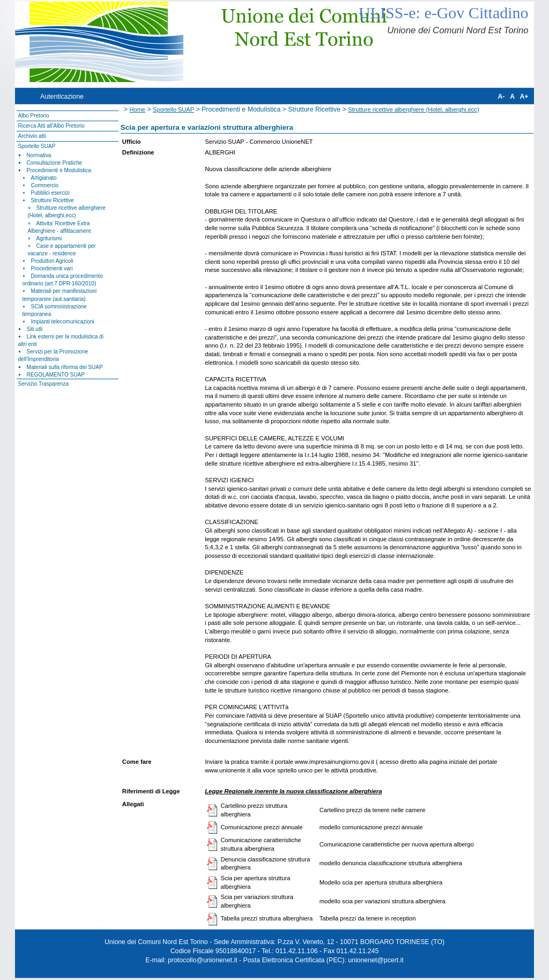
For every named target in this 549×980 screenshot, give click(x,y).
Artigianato (44, 178)
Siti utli (35, 329)
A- (501, 97)
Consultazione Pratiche (55, 163)
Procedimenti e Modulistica (59, 170)
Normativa (39, 155)
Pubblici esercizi (50, 193)
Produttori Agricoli (52, 261)
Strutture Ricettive (53, 200)
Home (137, 109)
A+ (524, 97)
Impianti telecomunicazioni (63, 322)
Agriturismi (49, 238)
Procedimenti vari (52, 268)
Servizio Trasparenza (43, 384)
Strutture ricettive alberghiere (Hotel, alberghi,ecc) (413, 109)
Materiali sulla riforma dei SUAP (65, 367)
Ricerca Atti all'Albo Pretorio (51, 126)
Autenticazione (62, 97)
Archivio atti (32, 136)
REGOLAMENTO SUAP (56, 375)
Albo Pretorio (33, 116)
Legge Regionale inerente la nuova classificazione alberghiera (293, 791)
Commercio (45, 185)
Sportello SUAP (36, 146)
